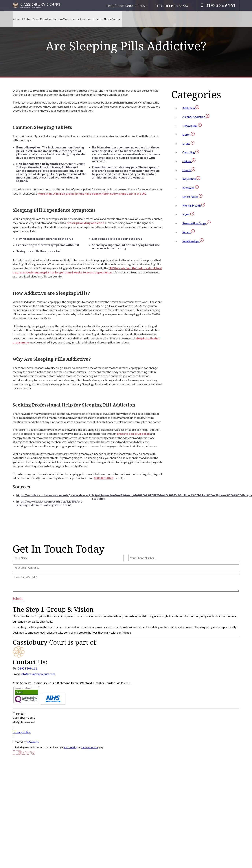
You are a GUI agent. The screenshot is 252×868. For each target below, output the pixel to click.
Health (189, 170)
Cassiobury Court (24, 717)
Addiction (191, 108)
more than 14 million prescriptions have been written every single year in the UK (92, 193)
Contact (149, 19)
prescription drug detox (133, 434)
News (136, 19)
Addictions (67, 19)
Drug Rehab (47, 19)
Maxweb (33, 742)
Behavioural (192, 126)
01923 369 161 (27, 668)
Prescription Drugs (196, 223)
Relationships (193, 241)
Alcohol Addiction (196, 117)
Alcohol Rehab (25, 19)
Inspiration (191, 179)
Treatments (86, 19)
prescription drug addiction (85, 223)
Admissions (120, 19)
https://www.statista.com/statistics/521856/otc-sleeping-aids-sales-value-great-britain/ (50, 503)
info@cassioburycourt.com (38, 674)
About (103, 19)
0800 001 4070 (103, 478)
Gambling (191, 152)
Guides (189, 161)
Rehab (189, 232)
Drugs (188, 143)
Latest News (192, 197)
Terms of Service (90, 747)
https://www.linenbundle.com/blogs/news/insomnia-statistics (128, 497)
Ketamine (191, 188)
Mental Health (194, 205)
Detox (188, 134)
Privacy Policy (22, 732)
